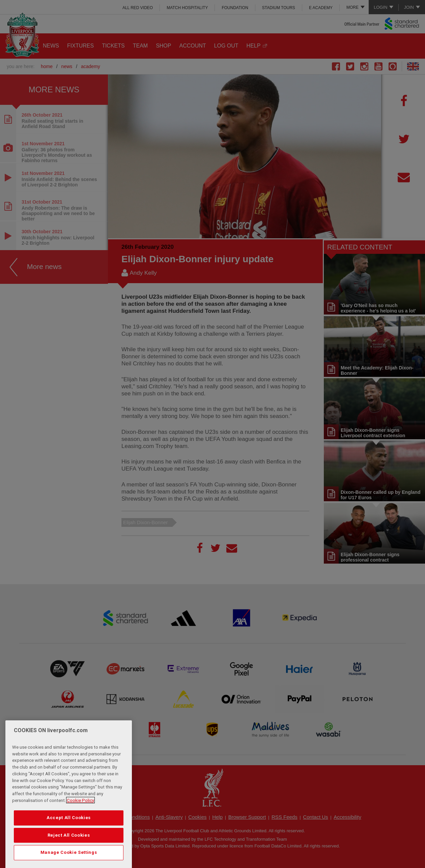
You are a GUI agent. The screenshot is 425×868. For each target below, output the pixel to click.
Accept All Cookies (69, 839)
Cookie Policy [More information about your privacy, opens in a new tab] (80, 821)
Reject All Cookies (69, 856)
